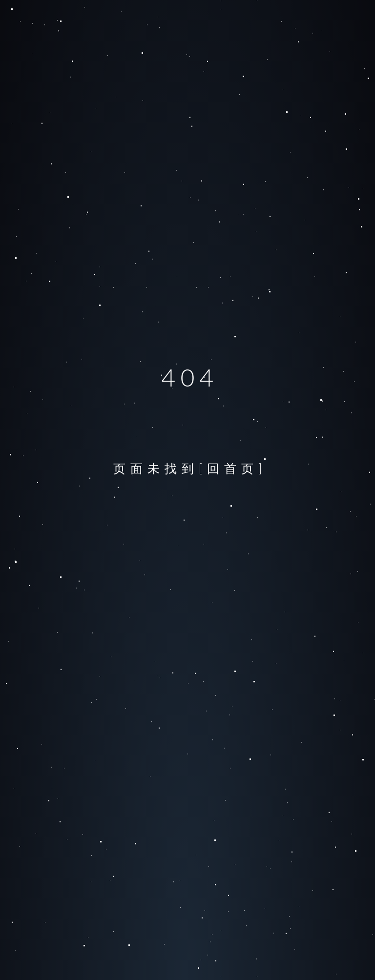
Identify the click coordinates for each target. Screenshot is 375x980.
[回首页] (233, 468)
